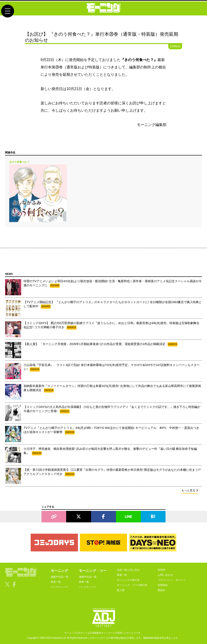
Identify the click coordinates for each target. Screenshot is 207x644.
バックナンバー (60, 587)
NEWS (161, 570)
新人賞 (121, 590)
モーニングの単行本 (128, 580)
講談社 (161, 590)
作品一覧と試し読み (128, 570)
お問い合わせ (165, 575)
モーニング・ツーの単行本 (132, 585)
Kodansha (57, 638)
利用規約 (163, 585)
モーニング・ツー (93, 571)
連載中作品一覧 (60, 577)
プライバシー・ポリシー (172, 580)
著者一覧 (56, 582)
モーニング (59, 571)
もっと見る (190, 490)
